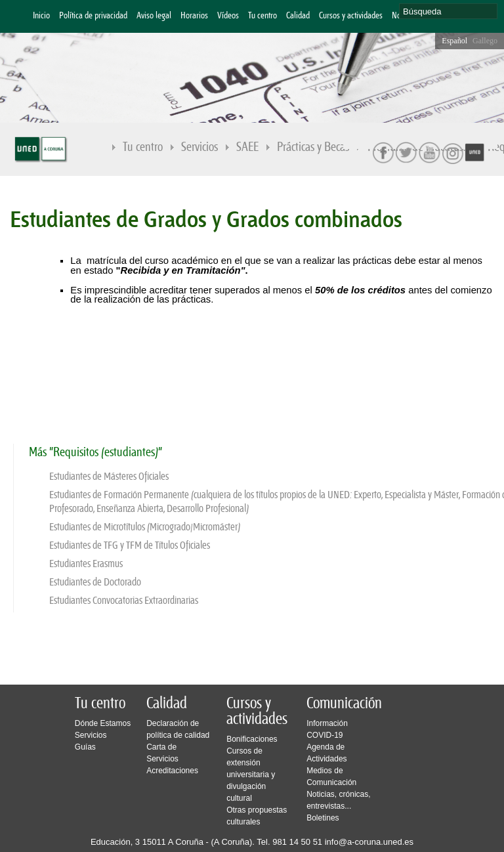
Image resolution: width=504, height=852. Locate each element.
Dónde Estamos (103, 723)
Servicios (200, 148)
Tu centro (262, 16)
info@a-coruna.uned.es (369, 842)
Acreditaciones (172, 771)
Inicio (41, 16)
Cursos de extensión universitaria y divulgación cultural (251, 775)
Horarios (194, 16)
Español (454, 41)
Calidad (298, 16)
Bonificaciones (252, 739)
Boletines (323, 818)
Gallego (485, 41)
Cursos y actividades (351, 16)
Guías (85, 747)
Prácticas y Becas (314, 148)
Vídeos (228, 16)
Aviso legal (154, 16)
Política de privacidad (93, 16)
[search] (448, 11)
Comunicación (344, 704)
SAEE (248, 148)
